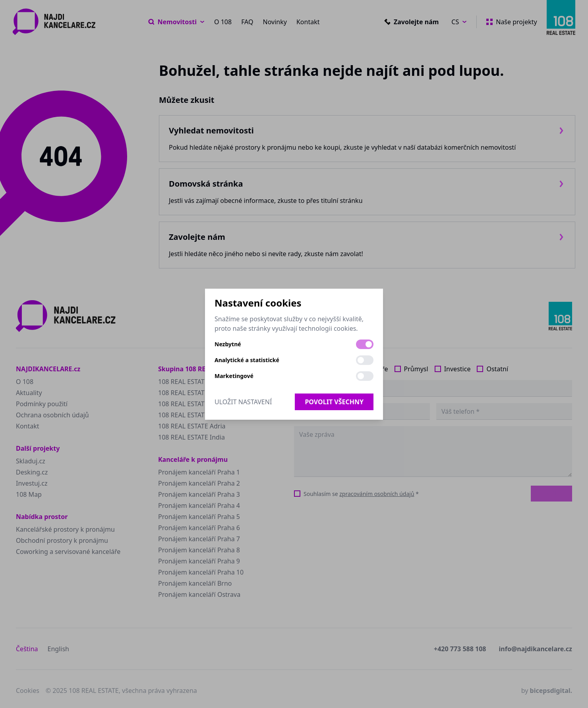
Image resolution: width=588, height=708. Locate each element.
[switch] (365, 344)
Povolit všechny (334, 402)
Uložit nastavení (243, 402)
